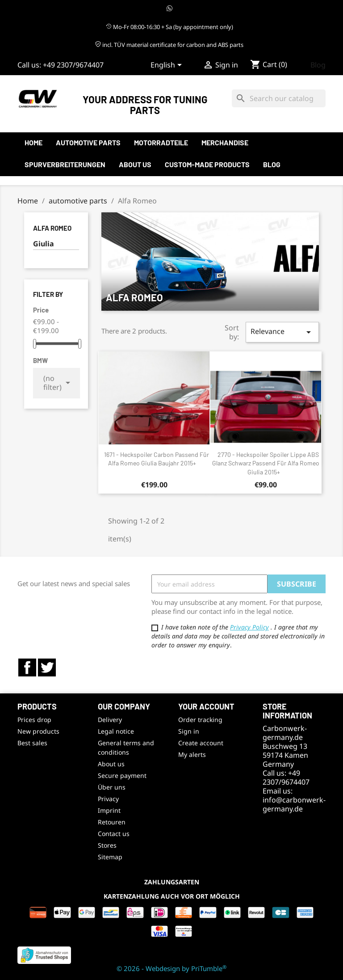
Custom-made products (207, 164)
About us (135, 164)
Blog (318, 65)
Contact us (114, 834)
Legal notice (116, 731)
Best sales (32, 743)
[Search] (279, 98)
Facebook (27, 667)
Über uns (112, 787)
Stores (107, 845)
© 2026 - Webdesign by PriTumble (171, 968)
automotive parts (88, 142)
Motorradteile (161, 142)
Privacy (108, 799)
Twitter (47, 667)
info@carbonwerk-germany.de (294, 804)
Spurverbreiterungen (65, 164)
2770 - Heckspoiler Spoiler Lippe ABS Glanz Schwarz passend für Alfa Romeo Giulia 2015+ (266, 463)
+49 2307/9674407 (73, 65)
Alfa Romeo (52, 228)
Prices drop (34, 720)
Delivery (110, 720)
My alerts (192, 754)
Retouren (112, 822)
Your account (206, 706)
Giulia (44, 244)
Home (33, 142)
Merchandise (225, 142)
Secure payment (122, 775)
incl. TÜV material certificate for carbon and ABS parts (169, 45)
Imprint (109, 810)
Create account (201, 743)
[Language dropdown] (168, 66)
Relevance (282, 332)
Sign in (189, 731)
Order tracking (200, 720)
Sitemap (110, 857)
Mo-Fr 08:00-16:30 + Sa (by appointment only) (169, 27)
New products (38, 731)
